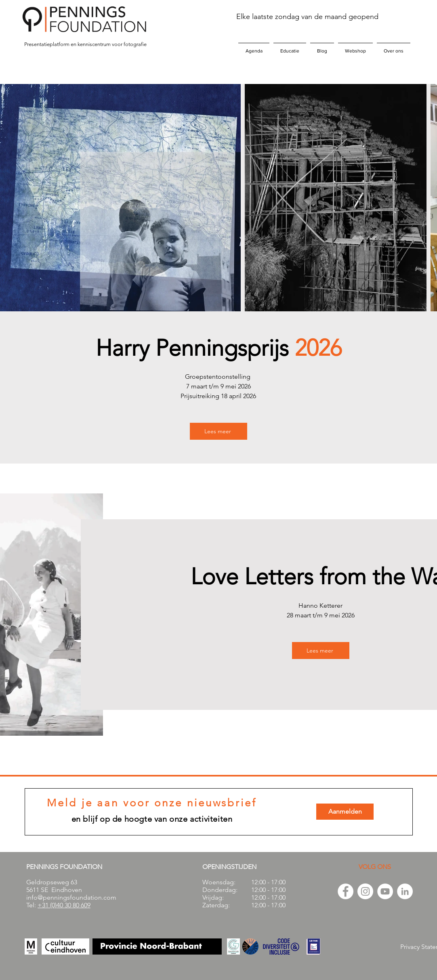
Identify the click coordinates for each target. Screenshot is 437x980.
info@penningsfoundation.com (71, 897)
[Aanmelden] (345, 812)
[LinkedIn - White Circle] (405, 891)
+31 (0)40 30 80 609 (64, 905)
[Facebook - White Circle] (346, 891)
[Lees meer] (218, 431)
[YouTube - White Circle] (385, 891)
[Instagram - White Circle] (365, 891)
